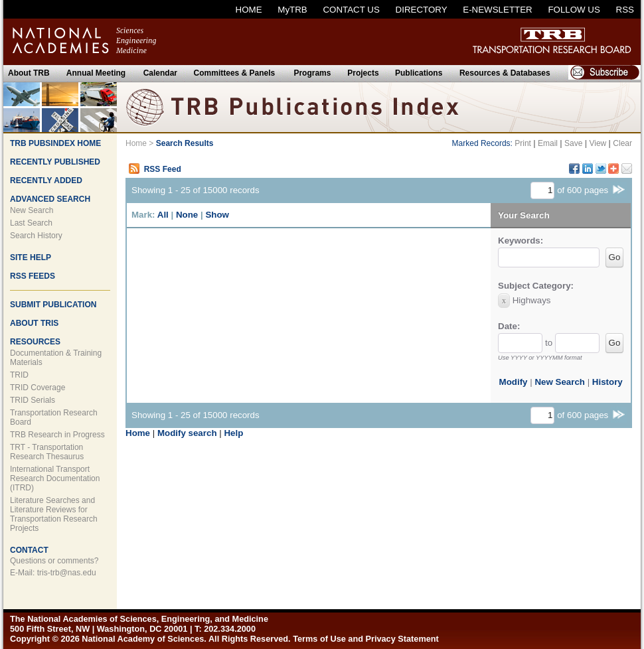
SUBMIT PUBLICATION (53, 305)
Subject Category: (536, 286)
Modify (514, 382)
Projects (363, 73)
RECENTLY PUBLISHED (55, 162)
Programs (312, 73)
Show (217, 215)
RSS (625, 10)
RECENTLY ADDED (46, 180)
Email (548, 143)
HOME (249, 10)
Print (523, 143)
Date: (509, 326)
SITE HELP (31, 257)
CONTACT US (351, 10)
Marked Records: (482, 143)
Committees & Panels (235, 73)
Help (233, 433)
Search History (36, 236)
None (187, 215)
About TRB (29, 73)
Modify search (187, 433)
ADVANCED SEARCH (50, 199)
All (163, 215)
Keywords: (521, 241)
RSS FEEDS (33, 276)
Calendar (160, 73)
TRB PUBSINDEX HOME (55, 143)
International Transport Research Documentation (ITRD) (55, 478)
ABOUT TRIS (34, 323)
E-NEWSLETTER (497, 10)
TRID (19, 375)
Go (615, 257)
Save (573, 143)
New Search (32, 210)
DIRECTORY (422, 10)
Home (136, 143)
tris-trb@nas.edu (67, 573)
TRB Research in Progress (57, 435)
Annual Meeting (96, 73)
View (598, 143)
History (607, 382)
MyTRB (292, 10)
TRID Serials (33, 400)
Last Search (31, 223)
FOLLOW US (574, 10)
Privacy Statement (402, 639)
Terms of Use (319, 639)
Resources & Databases (505, 73)
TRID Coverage (38, 388)
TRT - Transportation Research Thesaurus (47, 452)
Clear (622, 143)
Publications (419, 73)
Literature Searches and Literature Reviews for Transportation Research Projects (54, 514)
